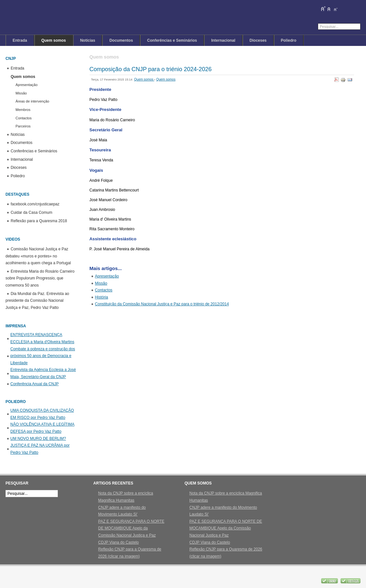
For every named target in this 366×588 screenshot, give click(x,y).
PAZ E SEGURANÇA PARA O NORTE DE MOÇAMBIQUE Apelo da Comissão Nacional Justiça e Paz (131, 528)
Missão (101, 283)
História (102, 297)
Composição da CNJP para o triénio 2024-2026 (151, 69)
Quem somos (144, 79)
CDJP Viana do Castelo (119, 542)
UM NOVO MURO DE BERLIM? (38, 439)
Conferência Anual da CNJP (34, 384)
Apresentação (107, 276)
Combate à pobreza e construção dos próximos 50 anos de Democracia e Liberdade (43, 356)
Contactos (104, 290)
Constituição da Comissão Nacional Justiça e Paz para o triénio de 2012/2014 (162, 304)
